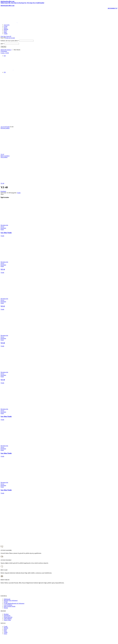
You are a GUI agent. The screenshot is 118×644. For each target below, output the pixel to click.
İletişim (6, 608)
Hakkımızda (7, 599)
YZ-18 (3, 380)
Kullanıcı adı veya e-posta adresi (10, 41)
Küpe (5, 631)
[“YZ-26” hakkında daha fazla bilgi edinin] (4, 335)
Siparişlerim (7, 616)
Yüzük (8, 127)
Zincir (6, 634)
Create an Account (10, 38)
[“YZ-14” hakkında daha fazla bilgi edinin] (4, 262)
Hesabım (6, 614)
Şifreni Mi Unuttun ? (6, 50)
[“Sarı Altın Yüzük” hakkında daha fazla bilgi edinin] (4, 225)
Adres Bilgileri (8, 619)
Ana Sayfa (3, 127)
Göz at (2, 227)
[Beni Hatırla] (13, 50)
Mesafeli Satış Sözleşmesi (11, 601)
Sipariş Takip (7, 620)
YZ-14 (3, 269)
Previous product (5, 128)
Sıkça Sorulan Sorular (10, 606)
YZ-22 (3, 306)
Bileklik (6, 628)
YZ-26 (3, 343)
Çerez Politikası (8, 605)
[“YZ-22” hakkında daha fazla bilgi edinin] (4, 299)
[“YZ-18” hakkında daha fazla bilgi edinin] (4, 372)
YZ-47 (2, 154)
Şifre (2, 44)
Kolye (6, 629)
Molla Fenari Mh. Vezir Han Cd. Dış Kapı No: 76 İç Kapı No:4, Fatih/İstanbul (22, 3)
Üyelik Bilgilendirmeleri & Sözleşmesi (14, 603)
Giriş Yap (4, 47)
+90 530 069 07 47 (112, 8)
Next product (4, 157)
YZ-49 (2, 183)
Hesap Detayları (8, 617)
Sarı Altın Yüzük (6, 233)
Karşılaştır (3, 191)
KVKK (6, 602)
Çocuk (6, 626)
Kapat (2, 229)
